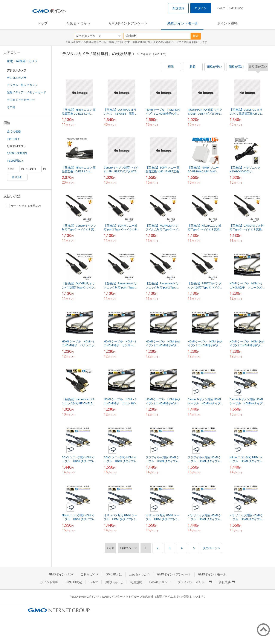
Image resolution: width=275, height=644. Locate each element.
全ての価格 (14, 131)
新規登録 (178, 8)
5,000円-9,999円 (17, 153)
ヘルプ (221, 8)
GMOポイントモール (182, 23)
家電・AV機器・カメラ (22, 61)
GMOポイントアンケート (128, 23)
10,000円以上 (15, 161)
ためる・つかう (78, 23)
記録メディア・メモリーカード (26, 92)
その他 (11, 107)
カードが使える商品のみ (23, 206)
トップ (43, 23)
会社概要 (227, 582)
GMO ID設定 (236, 8)
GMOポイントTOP (61, 574)
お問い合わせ (114, 582)
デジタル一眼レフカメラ (22, 85)
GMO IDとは (114, 574)
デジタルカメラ (17, 78)
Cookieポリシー (160, 582)
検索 (196, 36)
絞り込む (17, 177)
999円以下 (13, 139)
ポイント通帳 (227, 23)
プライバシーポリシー (195, 582)
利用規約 (136, 582)
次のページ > (211, 548)
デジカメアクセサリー (21, 100)
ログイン (201, 8)
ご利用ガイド (90, 574)
